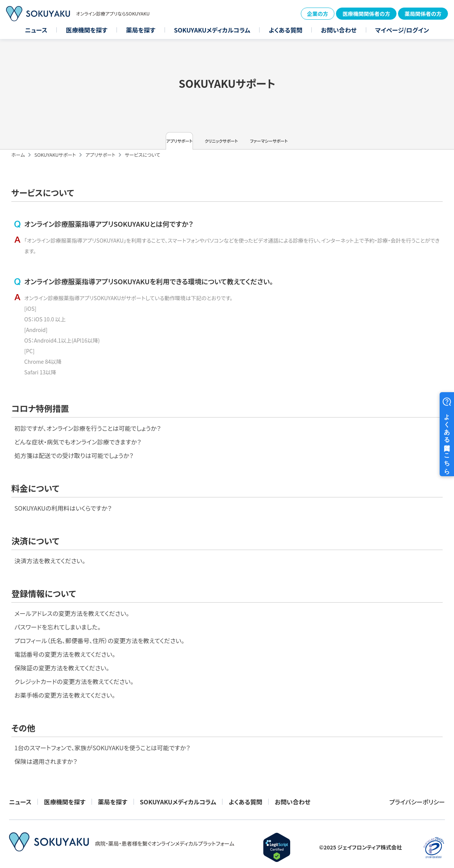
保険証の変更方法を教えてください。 (286, 626)
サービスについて (143, 164)
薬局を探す (141, 30)
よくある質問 (285, 30)
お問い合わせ (339, 30)
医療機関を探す (87, 30)
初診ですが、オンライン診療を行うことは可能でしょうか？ (88, 461)
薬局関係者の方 (423, 14)
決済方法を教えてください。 (50, 559)
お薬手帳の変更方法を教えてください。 (289, 659)
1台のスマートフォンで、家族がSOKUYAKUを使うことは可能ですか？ (102, 724)
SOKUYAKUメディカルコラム (212, 30)
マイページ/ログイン (402, 30)
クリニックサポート (227, 146)
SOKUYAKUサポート (55, 164)
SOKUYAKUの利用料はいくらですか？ (287, 461)
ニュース (36, 30)
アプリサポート (138, 146)
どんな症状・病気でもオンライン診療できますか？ (78, 477)
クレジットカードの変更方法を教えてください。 (298, 642)
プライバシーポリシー (417, 792)
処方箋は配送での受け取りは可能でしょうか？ (74, 494)
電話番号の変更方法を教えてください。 (289, 609)
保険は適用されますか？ (46, 741)
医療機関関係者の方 (366, 14)
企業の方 (318, 14)
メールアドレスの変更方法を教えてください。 (296, 559)
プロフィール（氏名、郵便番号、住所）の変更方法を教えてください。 (324, 592)
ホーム (18, 164)
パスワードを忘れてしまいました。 (282, 576)
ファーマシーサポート (316, 146)
